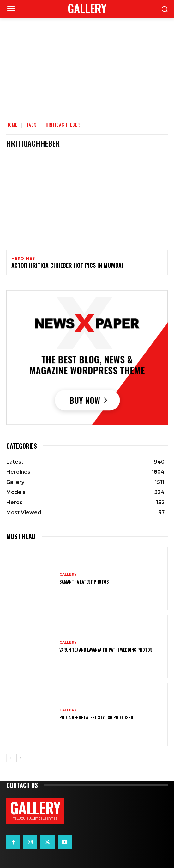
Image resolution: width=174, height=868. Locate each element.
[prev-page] (10, 758)
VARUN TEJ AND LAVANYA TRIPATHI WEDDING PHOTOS (106, 649)
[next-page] (20, 758)
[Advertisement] (87, 65)
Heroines (23, 259)
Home (12, 125)
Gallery (68, 575)
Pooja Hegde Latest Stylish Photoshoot (99, 717)
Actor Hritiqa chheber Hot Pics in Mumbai (67, 265)
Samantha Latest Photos (84, 581)
